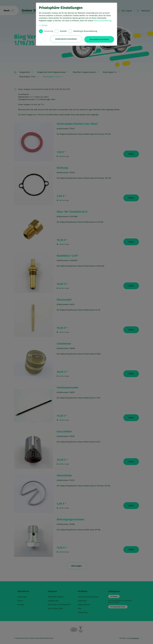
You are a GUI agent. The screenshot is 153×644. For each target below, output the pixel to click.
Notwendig (49, 31)
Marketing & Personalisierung (85, 31)
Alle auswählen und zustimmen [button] (99, 39)
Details (43, 25)
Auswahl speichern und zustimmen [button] (65, 39)
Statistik (63, 31)
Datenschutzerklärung (102, 21)
